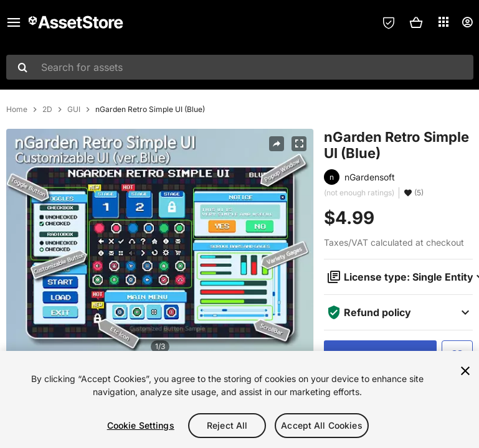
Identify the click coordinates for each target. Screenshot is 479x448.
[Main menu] (14, 22)
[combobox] (240, 67)
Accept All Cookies (322, 425)
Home (17, 110)
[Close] (465, 371)
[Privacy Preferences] (389, 22)
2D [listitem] (47, 110)
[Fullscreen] (299, 144)
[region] (239, 399)
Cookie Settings (141, 425)
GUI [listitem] (74, 110)
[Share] (277, 144)
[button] (416, 22)
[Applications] (443, 22)
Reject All (227, 425)
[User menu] (467, 22)
